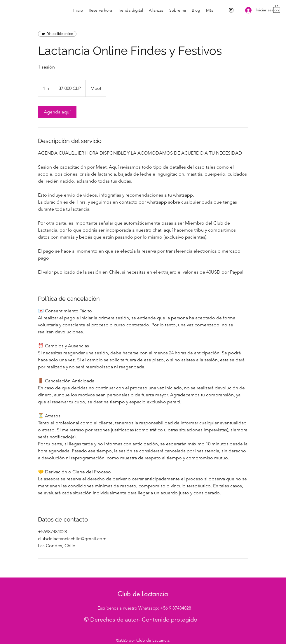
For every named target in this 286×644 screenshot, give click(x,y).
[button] (277, 9)
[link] (57, 112)
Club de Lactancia (143, 594)
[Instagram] (231, 10)
